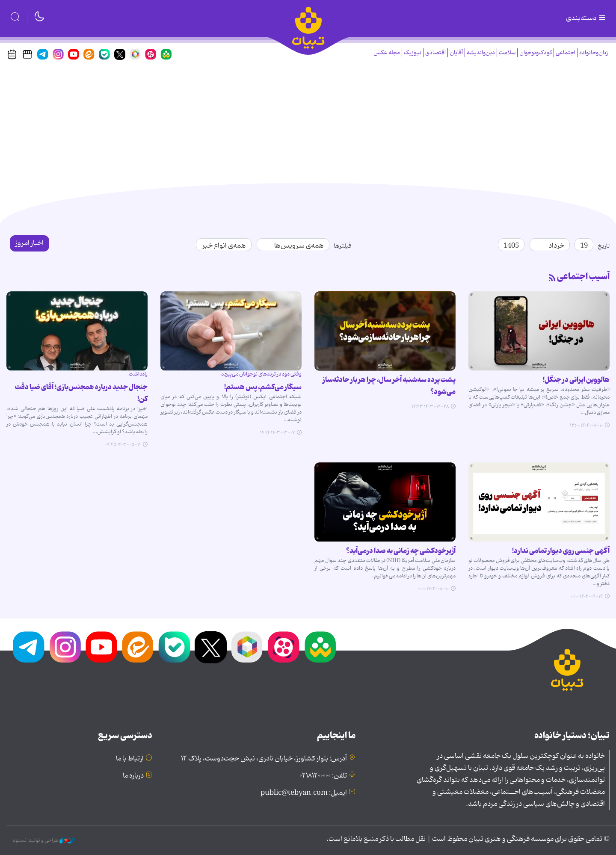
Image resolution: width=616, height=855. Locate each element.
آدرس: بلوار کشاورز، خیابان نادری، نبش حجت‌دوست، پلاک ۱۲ (264, 759)
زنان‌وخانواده (594, 53)
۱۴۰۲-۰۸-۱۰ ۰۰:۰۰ (433, 589)
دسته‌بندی (586, 18)
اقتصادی (435, 53)
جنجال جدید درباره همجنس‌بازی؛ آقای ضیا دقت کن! (81, 393)
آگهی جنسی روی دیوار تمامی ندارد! (561, 551)
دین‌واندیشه (481, 53)
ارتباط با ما (130, 759)
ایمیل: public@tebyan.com (304, 793)
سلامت (507, 53)
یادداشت (138, 374)
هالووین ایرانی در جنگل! (576, 380)
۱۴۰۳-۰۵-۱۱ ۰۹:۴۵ (123, 445)
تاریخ (604, 246)
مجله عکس (387, 53)
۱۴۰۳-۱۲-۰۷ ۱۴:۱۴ (277, 433)
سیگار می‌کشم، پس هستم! (263, 387)
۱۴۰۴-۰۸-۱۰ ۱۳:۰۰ (586, 426)
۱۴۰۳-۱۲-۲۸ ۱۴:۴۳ (430, 407)
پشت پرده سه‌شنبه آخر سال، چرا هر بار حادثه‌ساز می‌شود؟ (389, 386)
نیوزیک (413, 53)
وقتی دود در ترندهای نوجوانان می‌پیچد (261, 374)
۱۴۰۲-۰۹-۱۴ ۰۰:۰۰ (587, 597)
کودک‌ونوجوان (536, 53)
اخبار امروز (30, 243)
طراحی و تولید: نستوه (44, 840)
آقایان (456, 53)
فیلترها (342, 246)
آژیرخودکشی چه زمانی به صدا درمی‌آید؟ (401, 551)
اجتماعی (566, 53)
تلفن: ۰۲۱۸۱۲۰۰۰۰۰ (323, 776)
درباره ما (133, 776)
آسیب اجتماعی (583, 277)
